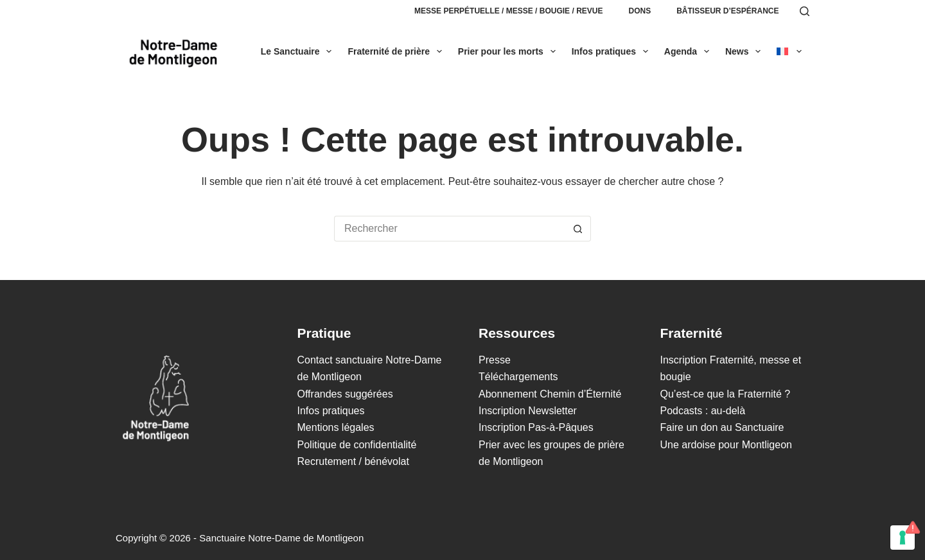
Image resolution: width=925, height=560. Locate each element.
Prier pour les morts (509, 51)
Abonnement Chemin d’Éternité (550, 394)
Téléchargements (518, 377)
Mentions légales (336, 427)
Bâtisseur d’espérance (727, 11)
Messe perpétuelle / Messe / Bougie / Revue (508, 11)
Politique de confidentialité (357, 445)
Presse (495, 360)
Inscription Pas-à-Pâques (536, 427)
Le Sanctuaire (299, 51)
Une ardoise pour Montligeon (726, 445)
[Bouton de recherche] (578, 229)
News (745, 51)
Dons (639, 11)
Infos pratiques (612, 51)
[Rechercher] (805, 11)
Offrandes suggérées (345, 394)
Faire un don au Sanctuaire (722, 427)
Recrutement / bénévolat (353, 461)
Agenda (689, 51)
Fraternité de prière (397, 51)
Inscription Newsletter (528, 411)
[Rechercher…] (450, 229)
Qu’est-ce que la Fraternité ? (726, 394)
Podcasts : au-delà (703, 411)
